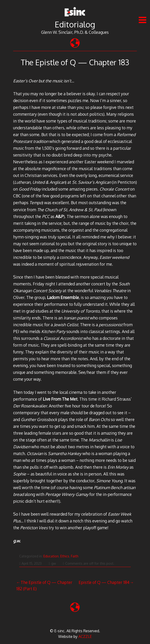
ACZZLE (85, 636)
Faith (75, 556)
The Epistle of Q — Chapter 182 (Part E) (44, 585)
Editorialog (75, 24)
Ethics (65, 556)
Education (51, 556)
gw (52, 563)
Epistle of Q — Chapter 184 (104, 582)
